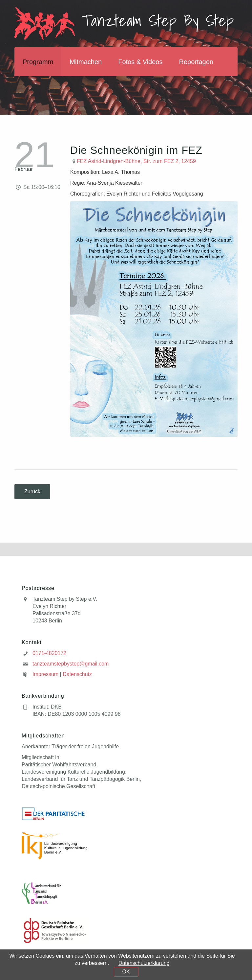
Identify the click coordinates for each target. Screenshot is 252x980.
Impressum (45, 674)
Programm (38, 62)
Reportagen (196, 62)
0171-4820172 (49, 653)
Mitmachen (86, 62)
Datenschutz (77, 674)
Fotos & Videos (140, 62)
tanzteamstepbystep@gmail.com (71, 664)
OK (126, 972)
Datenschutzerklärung (144, 963)
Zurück (32, 491)
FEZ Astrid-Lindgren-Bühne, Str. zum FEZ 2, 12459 (136, 161)
